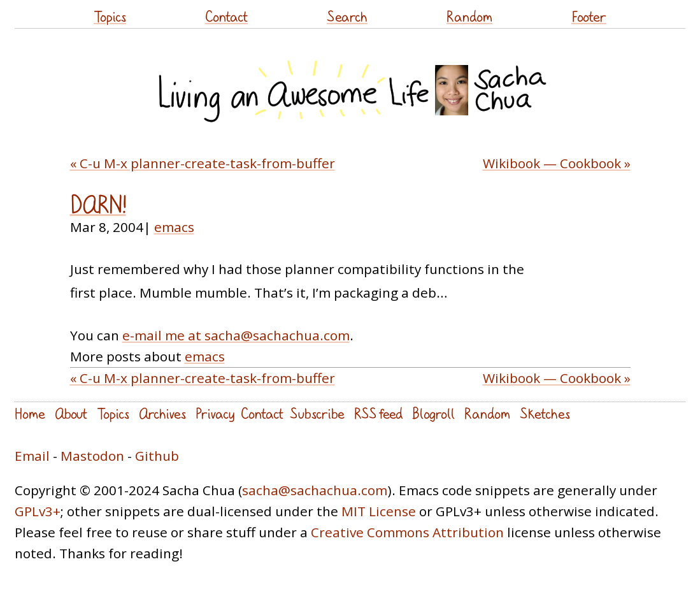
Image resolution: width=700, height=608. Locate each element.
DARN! (98, 205)
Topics (110, 16)
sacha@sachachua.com (315, 490)
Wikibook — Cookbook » (557, 163)
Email (32, 456)
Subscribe (317, 413)
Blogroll (433, 413)
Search (347, 16)
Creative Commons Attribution (407, 532)
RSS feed (378, 413)
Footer (589, 16)
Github (157, 456)
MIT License (379, 511)
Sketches (545, 413)
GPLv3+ (38, 511)
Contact (226, 16)
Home (30, 413)
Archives (162, 413)
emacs (174, 227)
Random (469, 16)
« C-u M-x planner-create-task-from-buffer (203, 163)
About (71, 413)
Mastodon (92, 456)
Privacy (215, 413)
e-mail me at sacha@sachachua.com (236, 335)
